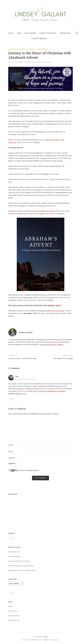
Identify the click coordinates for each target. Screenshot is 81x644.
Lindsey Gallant (43, 637)
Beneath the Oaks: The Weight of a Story (22, 570)
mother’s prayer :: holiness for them (22, 358)
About (11, 33)
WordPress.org (14, 620)
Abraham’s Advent (54, 305)
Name (11, 445)
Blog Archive (30, 33)
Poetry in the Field (48, 33)
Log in (10, 606)
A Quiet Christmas (39, 38)
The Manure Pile (14, 552)
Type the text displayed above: (29, 470)
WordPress (33, 640)
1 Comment (47, 62)
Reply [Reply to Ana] (12, 399)
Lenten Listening (14, 556)
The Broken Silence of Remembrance (21, 566)
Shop (19, 33)
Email (11, 452)
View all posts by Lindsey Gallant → (52, 344)
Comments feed (14, 616)
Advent (32, 49)
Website (11, 458)
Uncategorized (42, 49)
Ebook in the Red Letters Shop (53, 311)
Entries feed (13, 611)
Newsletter (65, 33)
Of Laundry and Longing (63, 358)
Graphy (45, 640)
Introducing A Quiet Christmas (19, 561)
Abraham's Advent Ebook (18, 49)
